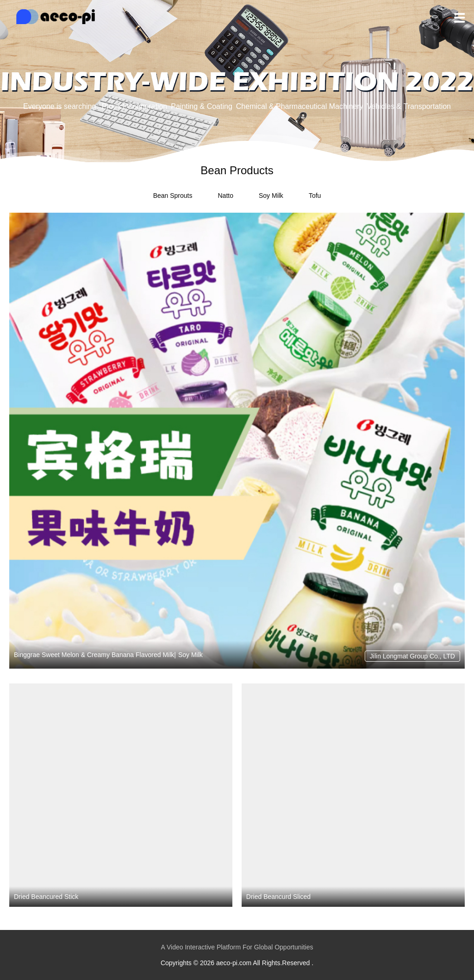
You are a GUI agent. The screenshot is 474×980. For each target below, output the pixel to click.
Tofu (315, 196)
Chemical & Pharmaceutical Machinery (300, 106)
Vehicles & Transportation (409, 106)
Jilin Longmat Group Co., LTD (412, 656)
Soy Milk (271, 196)
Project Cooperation (134, 106)
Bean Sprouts (173, 196)
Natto (225, 196)
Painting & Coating (202, 106)
